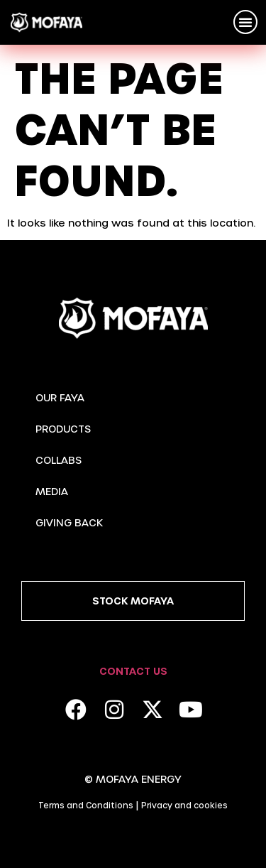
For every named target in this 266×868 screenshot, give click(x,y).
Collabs (59, 460)
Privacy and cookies (184, 805)
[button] (245, 22)
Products (63, 429)
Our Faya (60, 397)
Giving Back (69, 522)
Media (52, 491)
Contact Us (133, 671)
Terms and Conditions (86, 805)
